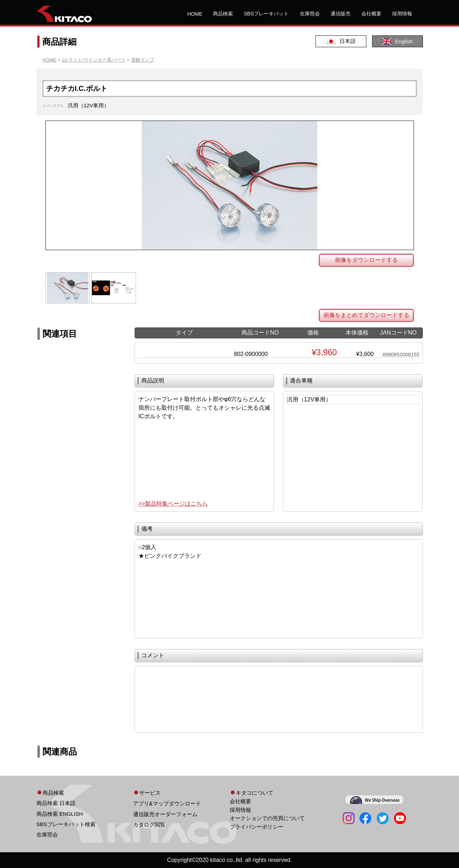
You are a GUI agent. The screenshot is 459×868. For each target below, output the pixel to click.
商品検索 (223, 14)
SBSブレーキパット (266, 14)
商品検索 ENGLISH (60, 814)
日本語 (341, 41)
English (397, 41)
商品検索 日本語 (56, 803)
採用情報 (402, 14)
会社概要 (371, 14)
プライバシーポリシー (257, 827)
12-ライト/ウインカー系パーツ (93, 60)
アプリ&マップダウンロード (167, 803)
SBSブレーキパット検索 (66, 824)
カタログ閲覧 (149, 825)
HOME (195, 14)
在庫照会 (310, 14)
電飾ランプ (143, 60)
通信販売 (341, 14)
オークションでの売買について (267, 818)
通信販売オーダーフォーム (165, 814)
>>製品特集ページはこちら (173, 504)
